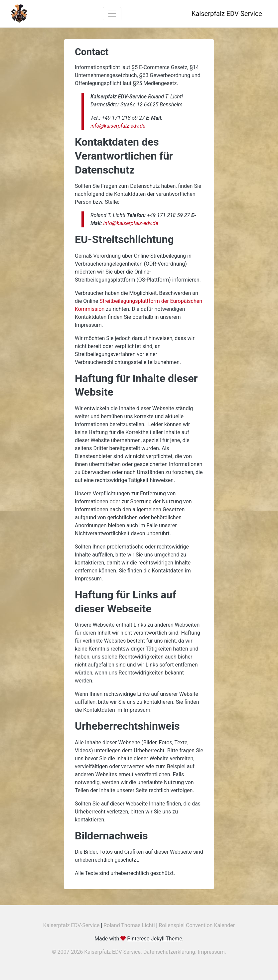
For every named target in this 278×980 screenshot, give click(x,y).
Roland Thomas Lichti (129, 925)
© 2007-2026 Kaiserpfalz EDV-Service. (98, 952)
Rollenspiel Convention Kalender (197, 925)
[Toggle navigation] (112, 14)
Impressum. (212, 952)
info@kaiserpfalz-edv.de (118, 126)
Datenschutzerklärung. (171, 952)
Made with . (139, 939)
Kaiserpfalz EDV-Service (71, 925)
